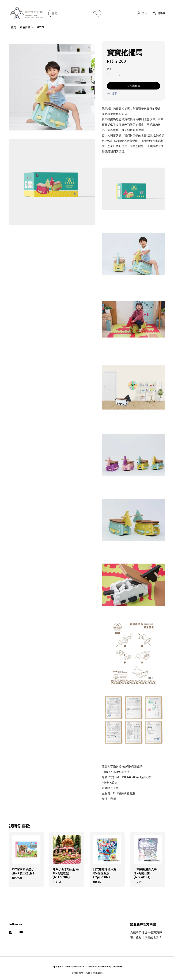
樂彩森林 (98, 973)
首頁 (13, 27)
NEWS (41, 27)
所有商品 (25, 27)
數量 (109, 69)
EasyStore (117, 966)
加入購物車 (134, 86)
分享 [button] (112, 93)
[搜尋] (95, 13)
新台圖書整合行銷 (81, 973)
